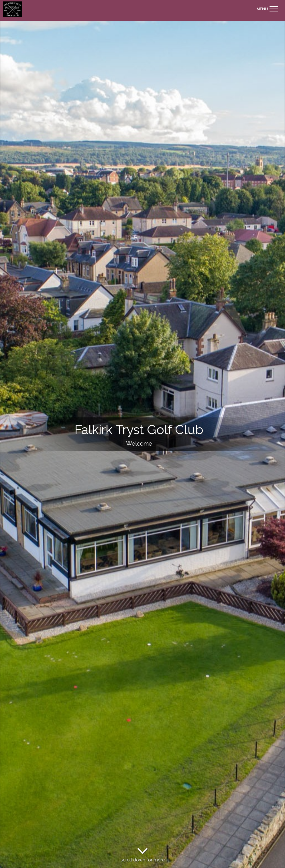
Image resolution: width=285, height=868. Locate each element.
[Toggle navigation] (267, 8)
